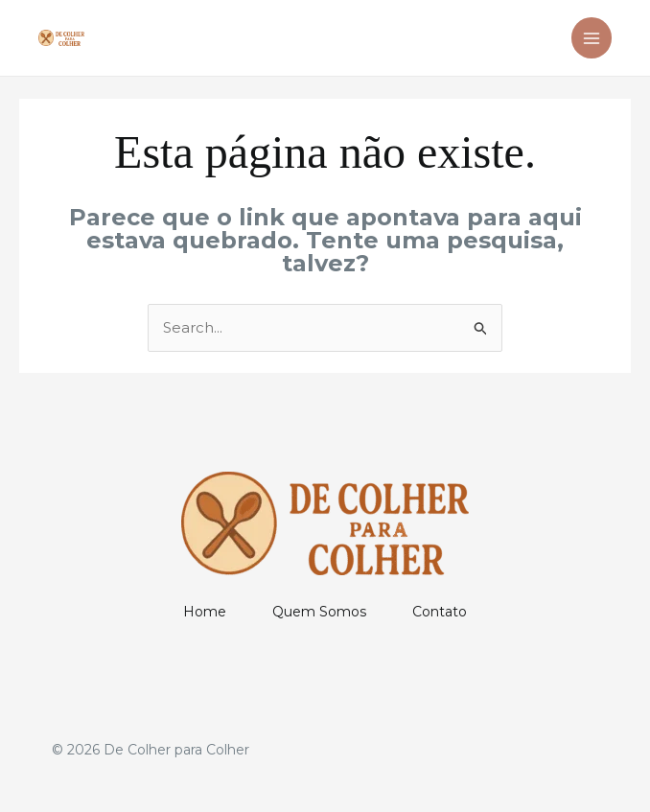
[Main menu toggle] (592, 38)
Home (205, 612)
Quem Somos (319, 612)
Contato (440, 612)
